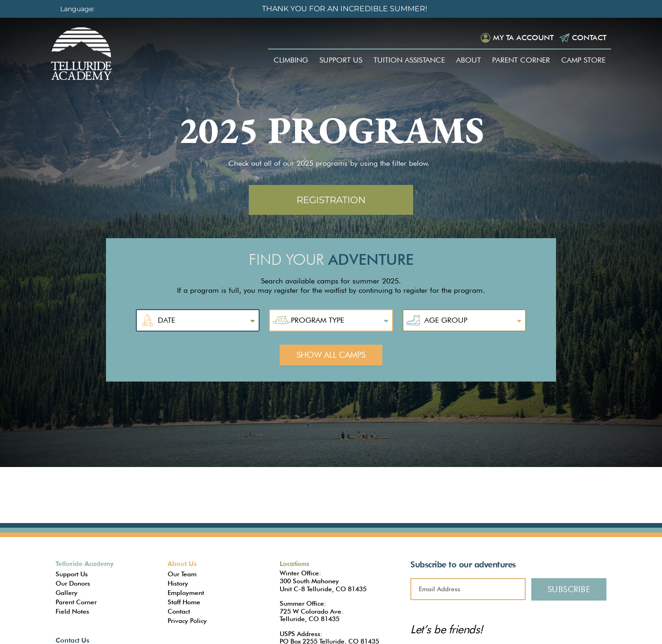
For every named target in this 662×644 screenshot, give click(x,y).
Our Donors (73, 583)
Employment (186, 593)
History (178, 583)
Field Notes (72, 611)
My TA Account (523, 38)
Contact (589, 38)
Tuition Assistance (409, 60)
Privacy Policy (187, 621)
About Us (182, 564)
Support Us (341, 60)
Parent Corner (521, 60)
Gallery (67, 593)
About (468, 60)
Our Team (182, 574)
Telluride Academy (85, 564)
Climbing (291, 60)
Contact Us (72, 640)
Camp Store (583, 60)
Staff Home (184, 602)
